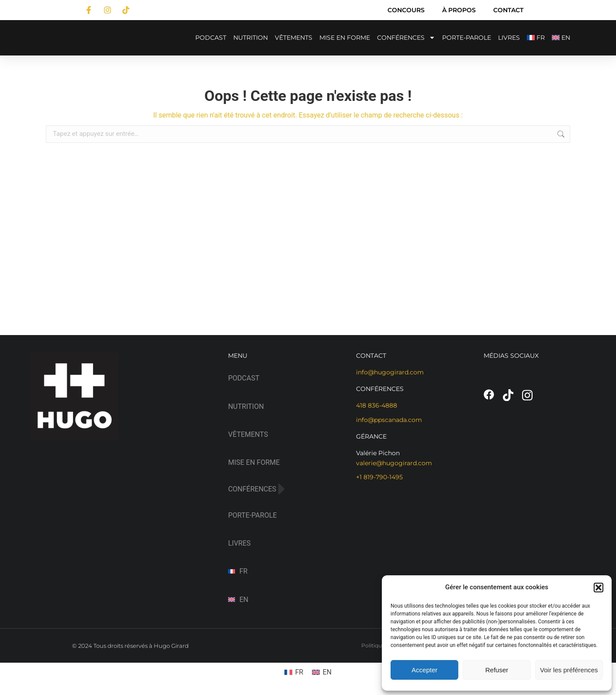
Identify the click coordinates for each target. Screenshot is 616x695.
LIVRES (509, 38)
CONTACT (508, 10)
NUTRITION (251, 38)
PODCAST (211, 38)
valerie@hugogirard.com (394, 463)
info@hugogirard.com (390, 372)
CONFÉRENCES (406, 38)
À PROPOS (459, 10)
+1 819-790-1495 (379, 477)
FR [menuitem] (299, 672)
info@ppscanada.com (389, 420)
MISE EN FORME (345, 38)
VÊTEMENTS (294, 38)
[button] (599, 588)
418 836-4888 (377, 405)
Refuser (497, 670)
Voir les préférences (569, 670)
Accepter (424, 670)
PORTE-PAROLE (467, 38)
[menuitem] (536, 38)
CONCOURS (406, 10)
